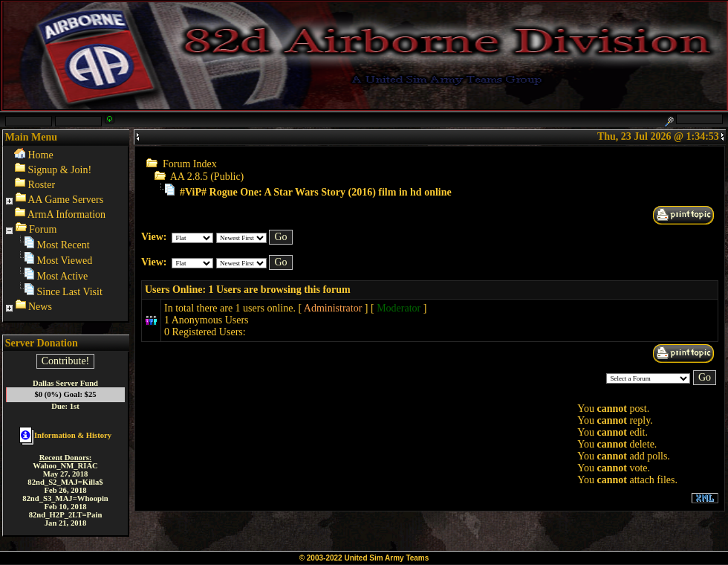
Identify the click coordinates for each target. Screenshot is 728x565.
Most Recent (64, 245)
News (40, 307)
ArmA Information (66, 214)
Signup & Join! (60, 170)
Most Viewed (65, 261)
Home (41, 155)
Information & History (65, 435)
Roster (42, 185)
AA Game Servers (65, 200)
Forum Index (190, 164)
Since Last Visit (70, 292)
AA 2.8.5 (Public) (207, 177)
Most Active (63, 276)
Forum (43, 229)
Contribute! (66, 361)
